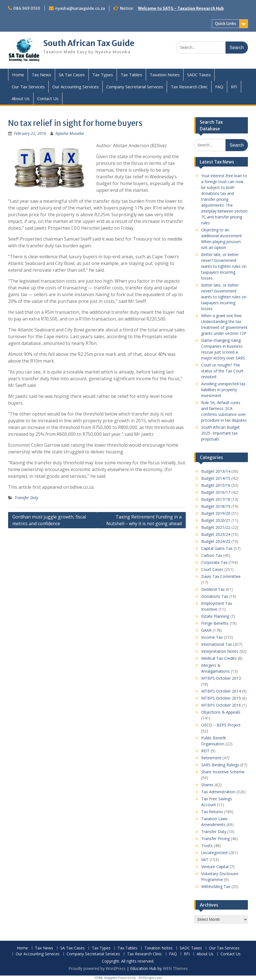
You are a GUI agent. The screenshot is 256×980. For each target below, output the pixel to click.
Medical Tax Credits (219, 658)
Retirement (211, 758)
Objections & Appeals (221, 712)
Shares (207, 785)
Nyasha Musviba (70, 133)
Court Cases (212, 569)
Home (18, 75)
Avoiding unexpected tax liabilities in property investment (223, 390)
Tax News (41, 75)
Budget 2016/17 (216, 492)
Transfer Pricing (215, 839)
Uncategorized (214, 853)
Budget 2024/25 (216, 541)
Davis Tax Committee (221, 576)
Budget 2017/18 (216, 499)
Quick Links (226, 24)
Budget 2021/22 (216, 527)
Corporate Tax (214, 562)
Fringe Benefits (215, 623)
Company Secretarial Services (135, 87)
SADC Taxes (199, 75)
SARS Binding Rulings (220, 765)
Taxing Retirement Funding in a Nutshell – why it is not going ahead (144, 520)
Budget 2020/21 (216, 520)
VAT (205, 860)
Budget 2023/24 (216, 534)
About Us (21, 98)
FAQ (219, 87)
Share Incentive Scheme (223, 772)
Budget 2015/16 (216, 485)
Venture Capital (215, 867)
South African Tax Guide (89, 43)
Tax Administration (218, 792)
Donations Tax (215, 596)
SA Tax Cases (72, 75)
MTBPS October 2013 (221, 678)
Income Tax (212, 637)
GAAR (206, 630)
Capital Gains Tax (217, 548)
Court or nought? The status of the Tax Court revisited (222, 371)
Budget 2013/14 (216, 471)
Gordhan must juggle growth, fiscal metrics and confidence (49, 520)
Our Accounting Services (76, 87)
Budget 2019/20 (216, 513)
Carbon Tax (212, 555)
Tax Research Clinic (189, 87)
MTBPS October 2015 (221, 698)
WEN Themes (175, 968)
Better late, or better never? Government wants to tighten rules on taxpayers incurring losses (224, 266)
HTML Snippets (106, 978)
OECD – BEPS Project (221, 725)
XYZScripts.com (150, 978)
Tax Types (103, 75)
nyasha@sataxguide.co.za (80, 8)
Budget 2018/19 (216, 506)
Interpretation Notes (220, 651)
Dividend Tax (213, 589)
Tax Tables (131, 75)
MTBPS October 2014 (221, 691)
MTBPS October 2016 (221, 705)
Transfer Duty (26, 498)
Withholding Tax (216, 886)
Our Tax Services (28, 87)
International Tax (217, 644)
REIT (205, 751)
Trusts (207, 846)
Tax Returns (212, 812)
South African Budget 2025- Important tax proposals (220, 433)
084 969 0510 (27, 8)
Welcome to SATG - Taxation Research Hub (181, 8)
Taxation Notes (165, 75)
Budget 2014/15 (216, 478)
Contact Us (48, 98)
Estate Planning (215, 616)
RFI (234, 87)
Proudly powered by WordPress (97, 968)
